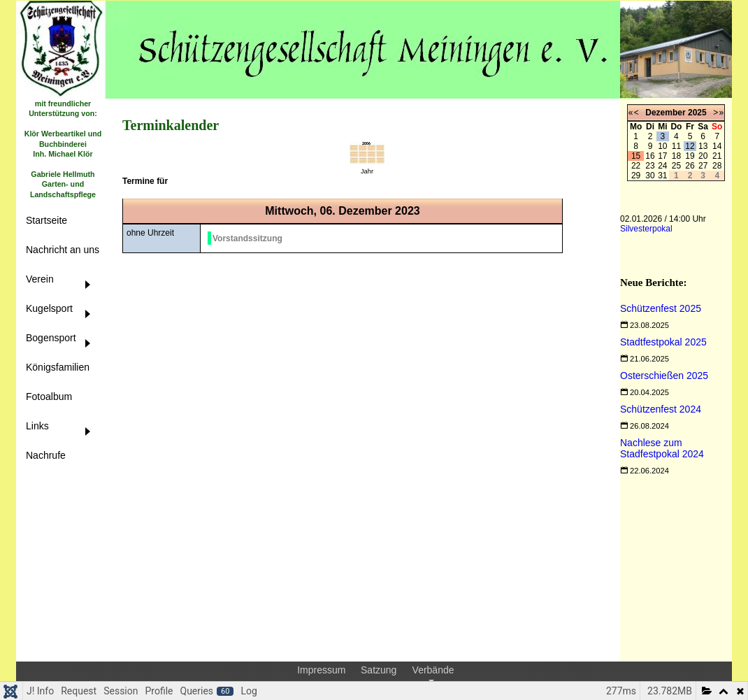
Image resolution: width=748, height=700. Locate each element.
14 (717, 146)
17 (662, 156)
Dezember (665, 113)
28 (717, 166)
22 (636, 166)
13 (703, 146)
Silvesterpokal (646, 229)
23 (650, 166)
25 (676, 166)
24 (662, 166)
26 (690, 166)
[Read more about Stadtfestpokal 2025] (663, 342)
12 (690, 146)
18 (676, 156)
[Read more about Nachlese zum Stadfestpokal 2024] (662, 448)
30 (650, 176)
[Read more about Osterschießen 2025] (664, 376)
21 (717, 156)
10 (662, 146)
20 (703, 156)
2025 (697, 113)
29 (636, 176)
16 (650, 156)
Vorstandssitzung (247, 238)
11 (676, 146)
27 (703, 166)
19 (690, 156)
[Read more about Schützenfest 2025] (661, 308)
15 (636, 156)
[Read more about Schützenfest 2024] (661, 409)
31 (662, 176)
